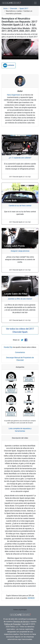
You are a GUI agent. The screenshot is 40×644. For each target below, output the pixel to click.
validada (9, 65)
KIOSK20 (31, 598)
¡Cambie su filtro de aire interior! (20, 299)
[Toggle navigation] (35, 3)
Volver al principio (20, 610)
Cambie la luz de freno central (20, 206)
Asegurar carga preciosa (20, 251)
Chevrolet (13, 9)
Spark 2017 (24, 9)
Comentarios (20, 352)
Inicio (5, 9)
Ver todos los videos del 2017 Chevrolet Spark (20, 330)
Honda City (8, 347)
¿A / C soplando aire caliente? (20, 158)
